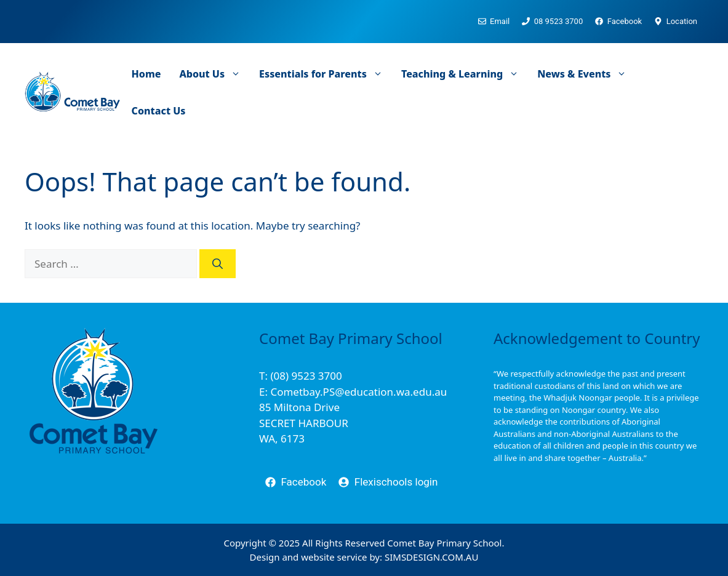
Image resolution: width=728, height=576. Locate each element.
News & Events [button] (586, 74)
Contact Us (159, 111)
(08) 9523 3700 (306, 376)
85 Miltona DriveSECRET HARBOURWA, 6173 (304, 423)
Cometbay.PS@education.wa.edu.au (358, 392)
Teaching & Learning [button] (465, 74)
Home (146, 74)
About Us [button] (214, 74)
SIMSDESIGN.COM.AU (431, 557)
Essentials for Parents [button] (326, 74)
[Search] (218, 264)
